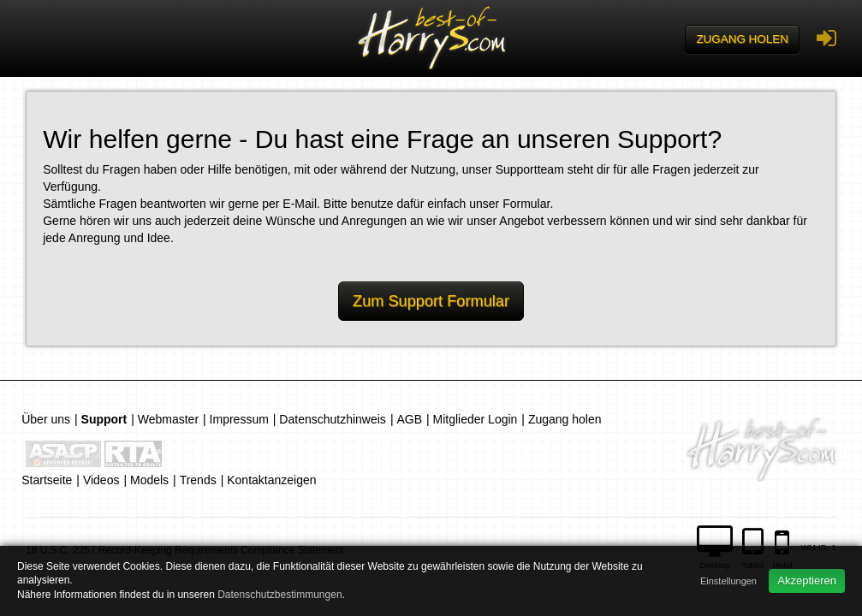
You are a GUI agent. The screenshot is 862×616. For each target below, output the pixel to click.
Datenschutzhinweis (333, 419)
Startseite (47, 480)
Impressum (239, 419)
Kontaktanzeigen (271, 480)
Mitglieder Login (476, 419)
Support (104, 419)
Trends (198, 480)
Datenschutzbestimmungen (279, 595)
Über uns (46, 419)
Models (149, 480)
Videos (101, 480)
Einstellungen (728, 581)
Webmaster (168, 419)
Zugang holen (742, 39)
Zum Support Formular (431, 301)
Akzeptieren (807, 580)
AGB (409, 419)
